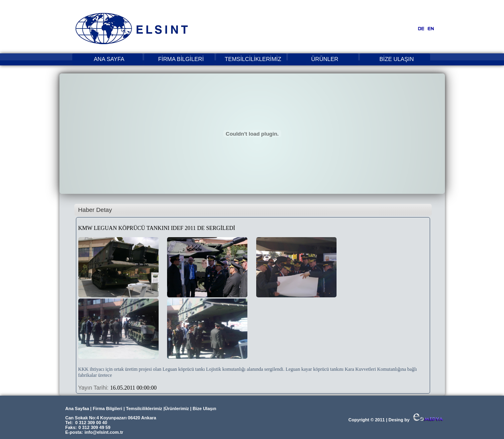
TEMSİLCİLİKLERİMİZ (253, 59)
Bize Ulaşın (205, 409)
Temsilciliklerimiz (144, 409)
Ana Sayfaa (77, 409)
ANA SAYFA (109, 59)
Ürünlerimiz (177, 409)
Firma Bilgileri (107, 409)
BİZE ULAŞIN (397, 59)
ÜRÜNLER (325, 59)
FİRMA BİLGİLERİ (181, 59)
